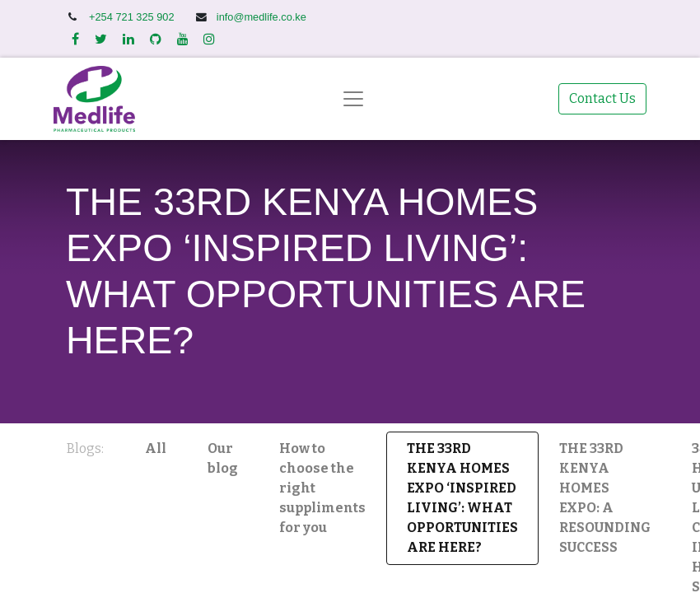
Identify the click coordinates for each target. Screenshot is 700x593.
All (156, 448)
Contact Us (602, 98)
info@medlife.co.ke (261, 17)
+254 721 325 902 (133, 17)
